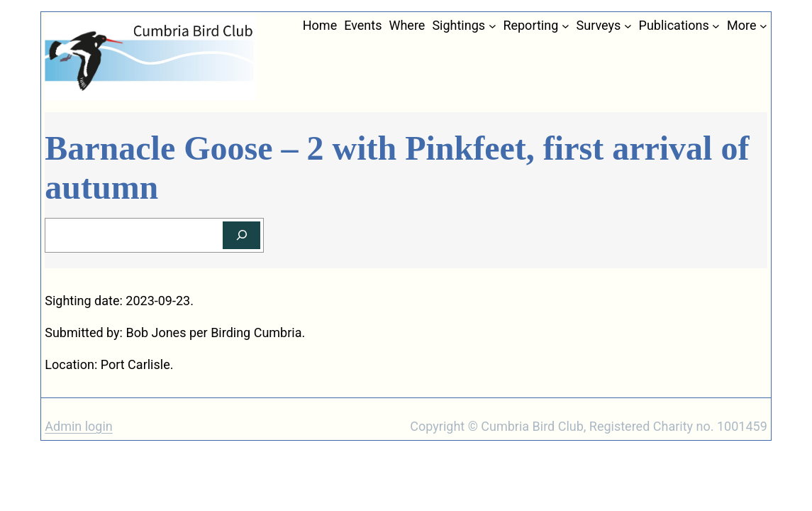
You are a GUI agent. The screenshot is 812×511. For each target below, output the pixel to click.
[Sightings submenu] (493, 26)
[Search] (241, 235)
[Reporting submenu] (566, 26)
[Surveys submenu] (628, 26)
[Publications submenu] (716, 26)
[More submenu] (763, 26)
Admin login (79, 426)
